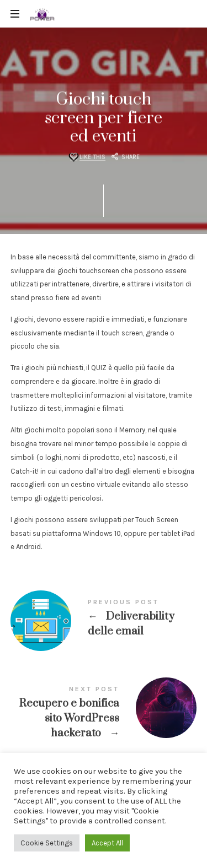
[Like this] (86, 157)
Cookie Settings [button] (47, 843)
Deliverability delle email (104, 620)
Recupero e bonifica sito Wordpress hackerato (104, 714)
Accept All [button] (107, 843)
